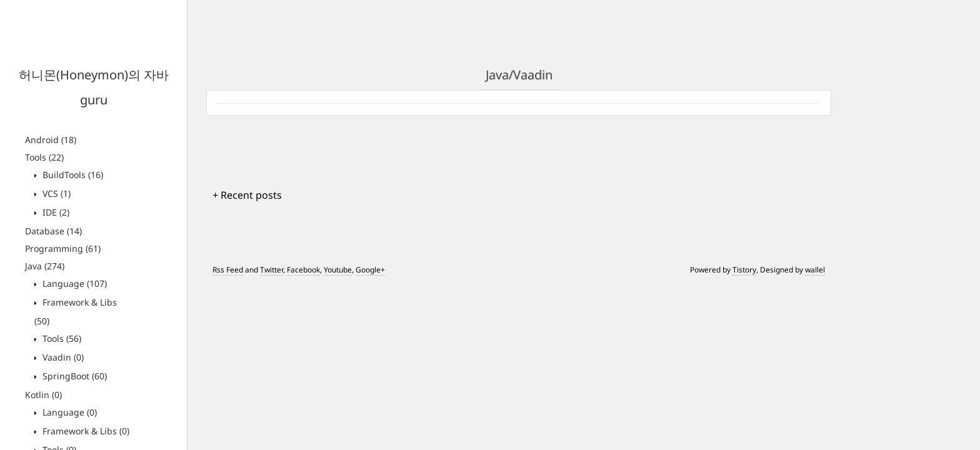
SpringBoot (73, 376)
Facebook (303, 270)
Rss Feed (228, 270)
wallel (815, 270)
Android (51, 140)
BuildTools (72, 175)
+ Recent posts (247, 195)
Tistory (744, 270)
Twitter (272, 270)
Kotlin (43, 395)
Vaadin (62, 357)
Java (45, 266)
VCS (55, 193)
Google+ (370, 270)
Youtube (338, 270)
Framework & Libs (85, 431)
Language (73, 283)
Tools (44, 157)
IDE (55, 212)
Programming (63, 248)
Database (53, 231)
